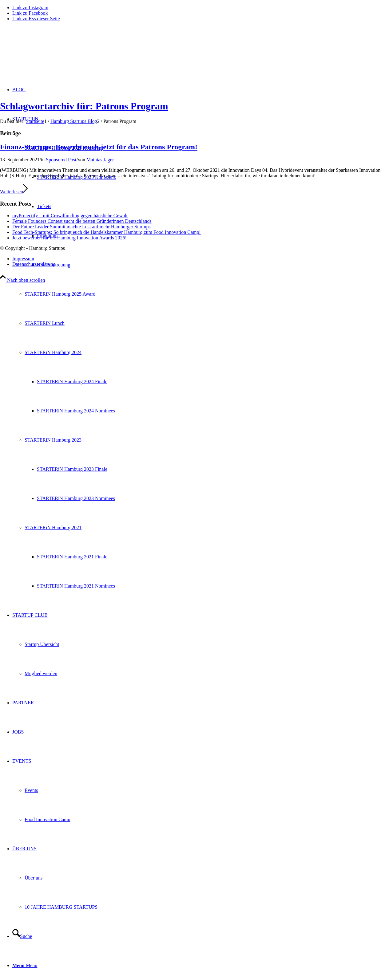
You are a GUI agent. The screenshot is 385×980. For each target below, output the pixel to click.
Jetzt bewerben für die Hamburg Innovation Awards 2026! (69, 238)
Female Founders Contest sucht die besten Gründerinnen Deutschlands (82, 221)
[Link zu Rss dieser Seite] (36, 19)
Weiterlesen (14, 192)
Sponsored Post (61, 160)
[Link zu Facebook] (30, 13)
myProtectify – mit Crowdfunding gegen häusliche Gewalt (70, 216)
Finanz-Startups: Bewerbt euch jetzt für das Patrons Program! (99, 147)
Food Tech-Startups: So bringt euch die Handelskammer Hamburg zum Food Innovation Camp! (107, 232)
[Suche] (22, 936)
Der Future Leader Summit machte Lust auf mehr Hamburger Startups (81, 227)
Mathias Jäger (100, 160)
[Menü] (25, 965)
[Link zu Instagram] (30, 8)
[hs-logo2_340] (46, 55)
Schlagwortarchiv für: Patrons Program (84, 106)
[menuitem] (199, 352)
